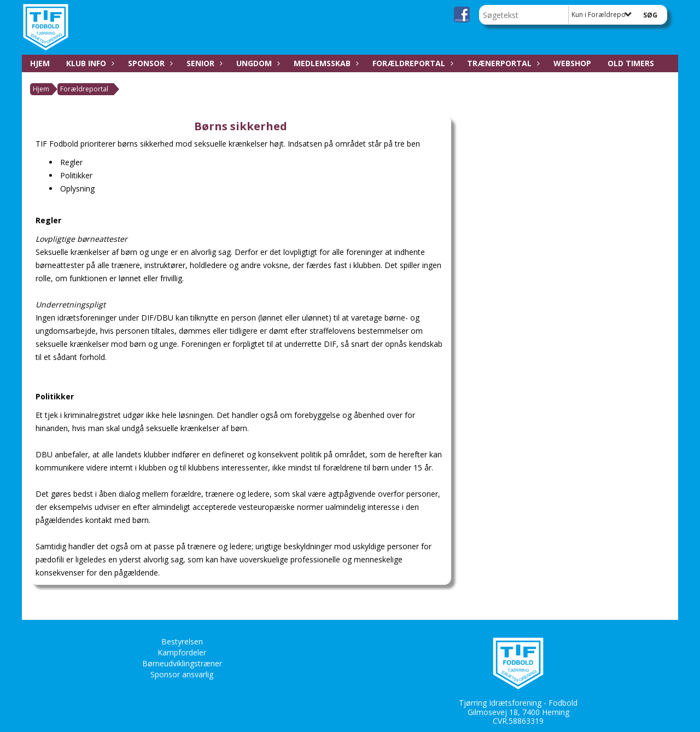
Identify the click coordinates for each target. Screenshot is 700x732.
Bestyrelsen (182, 641)
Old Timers (631, 63)
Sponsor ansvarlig (182, 674)
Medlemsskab (325, 63)
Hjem (40, 63)
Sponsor (149, 63)
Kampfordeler (182, 652)
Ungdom (257, 63)
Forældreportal (412, 63)
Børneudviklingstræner (182, 663)
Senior (203, 63)
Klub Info (89, 63)
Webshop (572, 63)
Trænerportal (502, 63)
